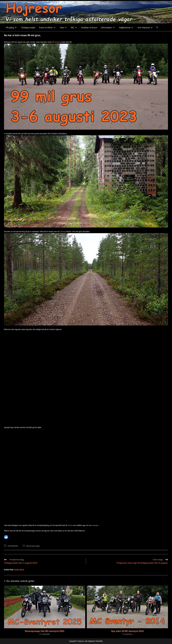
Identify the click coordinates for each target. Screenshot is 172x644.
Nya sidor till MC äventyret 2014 (127, 631)
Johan (70, 525)
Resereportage (33, 546)
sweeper (95, 525)
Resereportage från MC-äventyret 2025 (45, 631)
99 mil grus (56, 42)
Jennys (63, 231)
